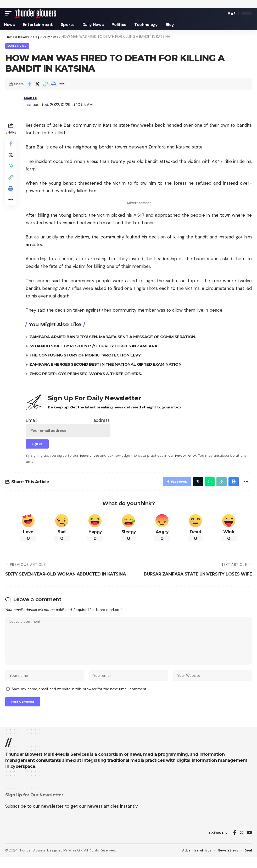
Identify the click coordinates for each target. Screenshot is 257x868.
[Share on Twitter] (37, 85)
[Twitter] (241, 843)
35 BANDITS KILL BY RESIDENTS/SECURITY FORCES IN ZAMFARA (97, 347)
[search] (221, 13)
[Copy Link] (46, 85)
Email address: (68, 428)
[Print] (54, 85)
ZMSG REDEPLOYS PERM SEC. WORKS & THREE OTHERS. (89, 374)
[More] (62, 85)
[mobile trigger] (10, 13)
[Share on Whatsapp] (12, 170)
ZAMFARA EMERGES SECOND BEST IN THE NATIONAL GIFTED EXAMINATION (109, 365)
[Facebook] (235, 843)
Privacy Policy (189, 458)
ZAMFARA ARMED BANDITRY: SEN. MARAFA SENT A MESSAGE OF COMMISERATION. (117, 337)
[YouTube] (249, 843)
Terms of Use (91, 458)
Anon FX (32, 99)
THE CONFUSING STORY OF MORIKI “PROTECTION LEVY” (89, 356)
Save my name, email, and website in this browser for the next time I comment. (80, 698)
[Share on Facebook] (29, 85)
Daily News (18, 46)
